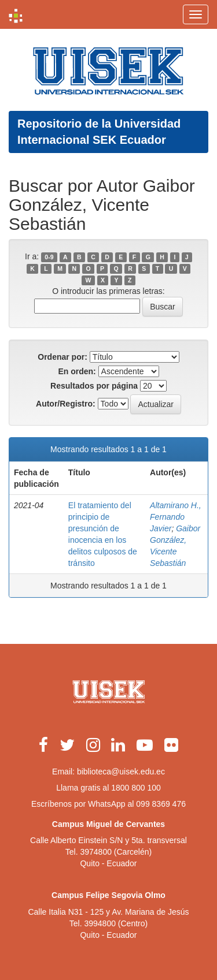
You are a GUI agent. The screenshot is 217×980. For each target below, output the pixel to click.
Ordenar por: (62, 357)
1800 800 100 (136, 788)
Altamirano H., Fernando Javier (176, 517)
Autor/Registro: (66, 404)
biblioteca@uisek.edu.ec (121, 772)
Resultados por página (94, 386)
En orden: (77, 371)
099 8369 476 (161, 804)
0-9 (49, 257)
